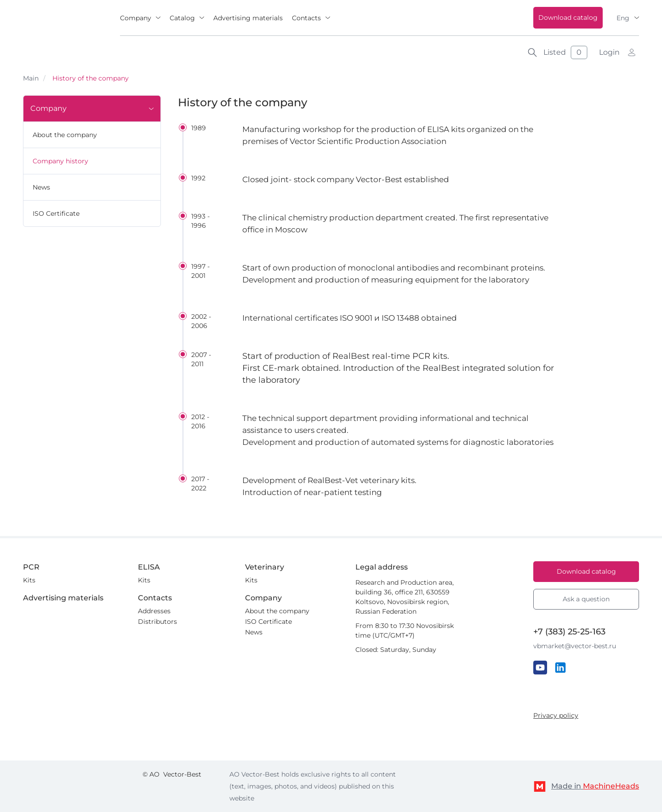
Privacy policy (556, 715)
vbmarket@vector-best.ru (575, 646)
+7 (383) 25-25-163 (569, 632)
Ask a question (586, 599)
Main (31, 78)
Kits (29, 580)
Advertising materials (248, 18)
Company (136, 18)
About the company (65, 135)
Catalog (182, 18)
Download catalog (568, 17)
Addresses (154, 611)
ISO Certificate (56, 213)
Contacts (306, 18)
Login (609, 52)
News (41, 187)
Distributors (157, 622)
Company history (60, 161)
